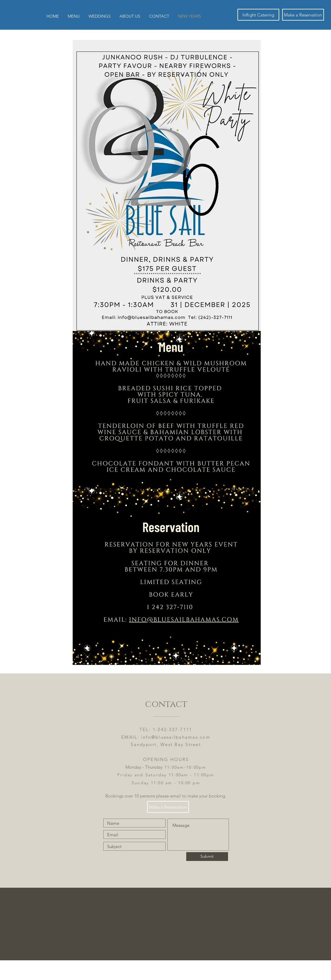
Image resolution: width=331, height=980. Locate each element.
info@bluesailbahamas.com (176, 737)
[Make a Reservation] (303, 15)
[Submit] (207, 857)
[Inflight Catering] (258, 15)
